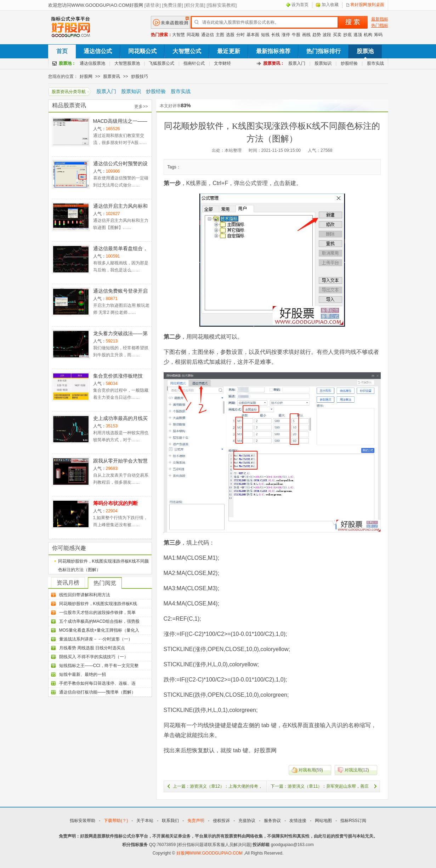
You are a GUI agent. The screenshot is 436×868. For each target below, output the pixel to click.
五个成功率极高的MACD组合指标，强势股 (99, 621)
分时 (240, 35)
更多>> (141, 107)
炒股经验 (349, 63)
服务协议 (272, 821)
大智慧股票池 (127, 63)
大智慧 (179, 35)
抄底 (347, 35)
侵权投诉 (221, 821)
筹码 (378, 35)
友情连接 (298, 821)
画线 (306, 35)
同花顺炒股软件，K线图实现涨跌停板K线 (98, 604)
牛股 (296, 35)
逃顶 (358, 35)
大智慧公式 (187, 51)
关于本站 (145, 821)
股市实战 (375, 63)
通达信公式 (98, 51)
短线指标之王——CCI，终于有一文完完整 (99, 666)
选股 (230, 35)
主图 (220, 35)
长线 (276, 35)
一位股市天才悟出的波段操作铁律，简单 (97, 613)
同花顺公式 (143, 51)
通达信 (208, 35)
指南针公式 (194, 63)
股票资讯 (112, 76)
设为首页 (300, 5)
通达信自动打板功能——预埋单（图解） (97, 692)
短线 (265, 35)
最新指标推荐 (273, 51)
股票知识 (323, 63)
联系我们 (170, 821)
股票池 (365, 51)
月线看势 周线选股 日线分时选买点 (92, 648)
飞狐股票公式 (162, 63)
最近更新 (229, 51)
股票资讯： (274, 63)
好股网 (86, 76)
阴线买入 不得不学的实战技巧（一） (94, 657)
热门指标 (380, 25)
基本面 (253, 35)
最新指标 (380, 19)
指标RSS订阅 (353, 821)
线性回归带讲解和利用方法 (85, 595)
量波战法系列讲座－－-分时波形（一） (96, 639)
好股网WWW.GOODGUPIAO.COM (210, 853)
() (306, 770)
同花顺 (193, 35)
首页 (62, 51)
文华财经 (222, 63)
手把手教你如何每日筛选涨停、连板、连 (97, 683)
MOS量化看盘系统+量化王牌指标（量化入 (99, 630)
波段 (327, 35)
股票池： (67, 63)
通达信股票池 (92, 63)
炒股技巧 (140, 76)
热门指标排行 (324, 51)
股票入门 (297, 63)
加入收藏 (330, 5)
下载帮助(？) (116, 821)
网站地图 (323, 821)
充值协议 (247, 821)
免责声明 (196, 821)
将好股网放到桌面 (367, 5)
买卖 (337, 35)
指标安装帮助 (83, 821)
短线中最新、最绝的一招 (83, 674)
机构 (368, 35)
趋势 (317, 35)
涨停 (286, 35)
